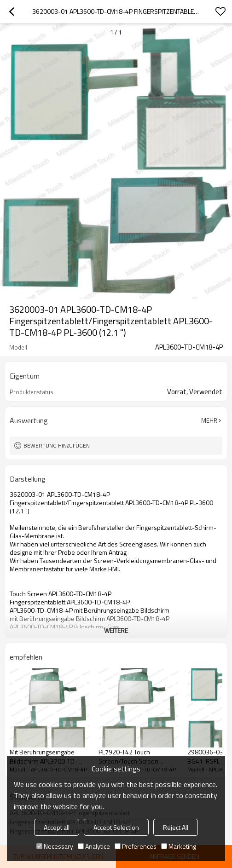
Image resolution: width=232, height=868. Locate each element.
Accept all (57, 827)
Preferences (136, 846)
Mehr (209, 420)
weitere (116, 630)
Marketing (179, 846)
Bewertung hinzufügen (57, 445)
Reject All (176, 827)
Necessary (55, 846)
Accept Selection (116, 827)
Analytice (94, 846)
